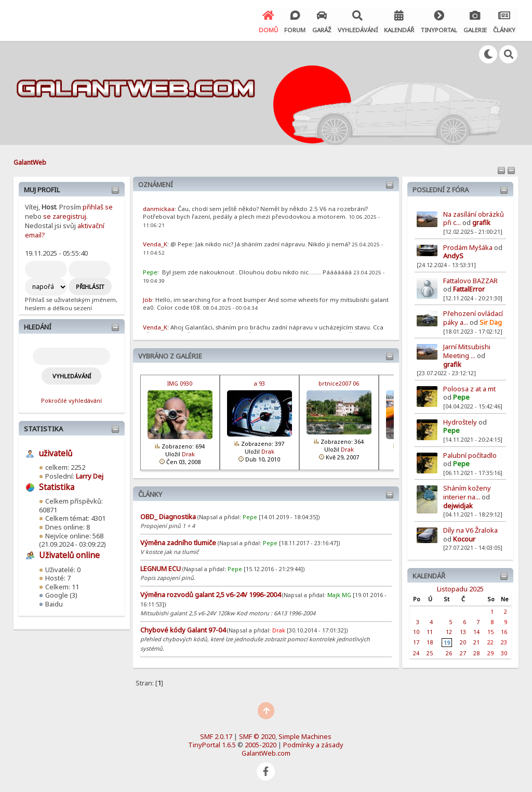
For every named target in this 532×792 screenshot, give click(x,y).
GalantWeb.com (266, 751)
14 (476, 630)
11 (430, 630)
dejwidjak (458, 504)
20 (463, 641)
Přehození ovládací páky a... (473, 316)
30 (504, 651)
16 (504, 630)
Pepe (461, 395)
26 (449, 651)
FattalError (469, 287)
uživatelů (56, 452)
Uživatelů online (69, 554)
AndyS (453, 254)
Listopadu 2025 (460, 587)
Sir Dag (491, 321)
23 (504, 641)
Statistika (43, 427)
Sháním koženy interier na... (467, 491)
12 (449, 630)
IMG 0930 (180, 382)
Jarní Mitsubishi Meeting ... (467, 349)
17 (416, 641)
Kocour (464, 537)
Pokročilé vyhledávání (71, 399)
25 (430, 651)
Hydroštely (460, 420)
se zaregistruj (65, 215)
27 (463, 651)
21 (476, 641)
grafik (481, 221)
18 (430, 641)
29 (490, 651)
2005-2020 (261, 743)
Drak (188, 452)
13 (463, 630)
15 (490, 630)
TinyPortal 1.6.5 (212, 743)
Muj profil (42, 188)
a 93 (260, 382)
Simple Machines (305, 735)
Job (148, 298)
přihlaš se (98, 205)
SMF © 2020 (257, 735)
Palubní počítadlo (470, 453)
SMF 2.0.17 (216, 735)
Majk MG (339, 593)
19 (447, 641)
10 (416, 630)
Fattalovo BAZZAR (470, 279)
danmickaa (159, 207)
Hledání (38, 325)
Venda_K (155, 242)
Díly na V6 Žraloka (470, 529)
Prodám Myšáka (469, 246)
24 (416, 651)
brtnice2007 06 (339, 382)
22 (490, 641)
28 (476, 651)
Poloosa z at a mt (469, 387)
